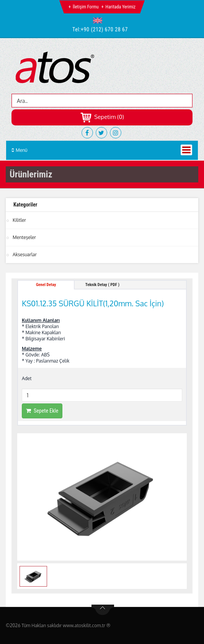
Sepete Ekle (42, 411)
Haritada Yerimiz (121, 7)
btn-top (103, 610)
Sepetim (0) (102, 117)
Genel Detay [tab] (46, 285)
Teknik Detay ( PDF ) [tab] (102, 285)
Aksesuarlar (25, 255)
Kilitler (19, 220)
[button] (99, 20)
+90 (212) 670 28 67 (104, 29)
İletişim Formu (86, 7)
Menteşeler (24, 237)
